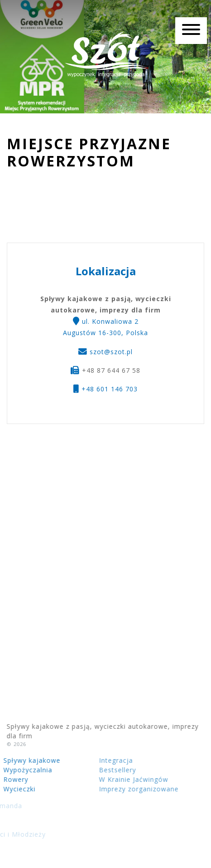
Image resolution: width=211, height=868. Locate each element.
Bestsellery (92, 770)
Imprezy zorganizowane (113, 789)
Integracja (90, 760)
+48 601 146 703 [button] (105, 389)
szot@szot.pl (111, 352)
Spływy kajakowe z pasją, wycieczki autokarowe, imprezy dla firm (105, 54)
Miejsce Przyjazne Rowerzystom (89, 153)
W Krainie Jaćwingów (108, 779)
